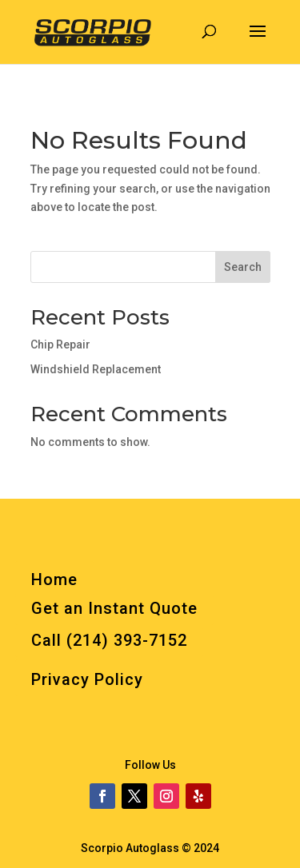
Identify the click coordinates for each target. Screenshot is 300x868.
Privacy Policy (87, 679)
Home (54, 579)
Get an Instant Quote (114, 608)
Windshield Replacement (96, 369)
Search (243, 267)
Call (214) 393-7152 (109, 640)
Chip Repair (60, 344)
